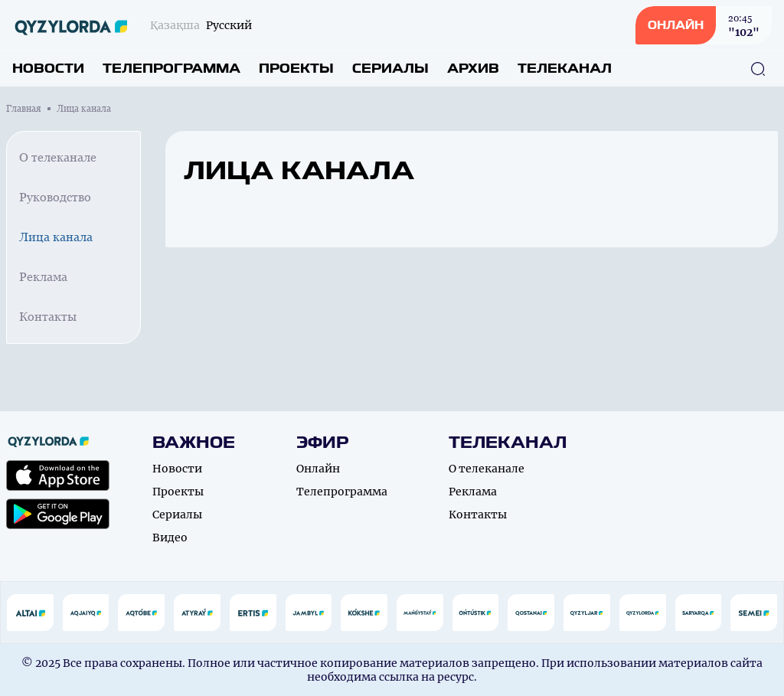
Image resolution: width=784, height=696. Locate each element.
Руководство (55, 197)
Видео (170, 538)
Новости (48, 69)
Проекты (296, 69)
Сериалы (390, 69)
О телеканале (58, 157)
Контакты (48, 317)
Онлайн (318, 469)
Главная (24, 109)
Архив (473, 69)
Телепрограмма (171, 69)
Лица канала (56, 237)
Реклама (43, 277)
